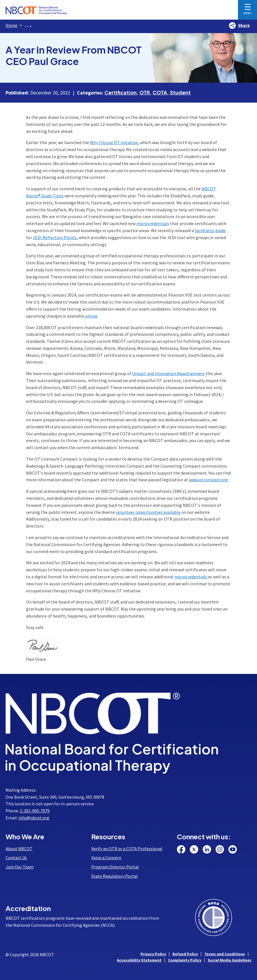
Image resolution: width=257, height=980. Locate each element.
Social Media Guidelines (230, 960)
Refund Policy (185, 954)
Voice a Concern (106, 857)
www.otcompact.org (208, 480)
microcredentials (153, 223)
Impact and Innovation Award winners (168, 373)
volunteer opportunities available (148, 512)
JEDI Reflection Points (55, 237)
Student (180, 92)
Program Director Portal (115, 867)
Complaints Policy (185, 960)
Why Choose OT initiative (114, 142)
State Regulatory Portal (115, 876)
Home (11, 25)
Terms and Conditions (225, 954)
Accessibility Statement (139, 960)
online (91, 316)
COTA (160, 92)
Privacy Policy (153, 954)
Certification (121, 92)
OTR (145, 92)
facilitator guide (210, 230)
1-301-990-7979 (35, 811)
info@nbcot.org (34, 818)
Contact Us (16, 857)
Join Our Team (20, 867)
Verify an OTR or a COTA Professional (127, 849)
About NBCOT (19, 849)
